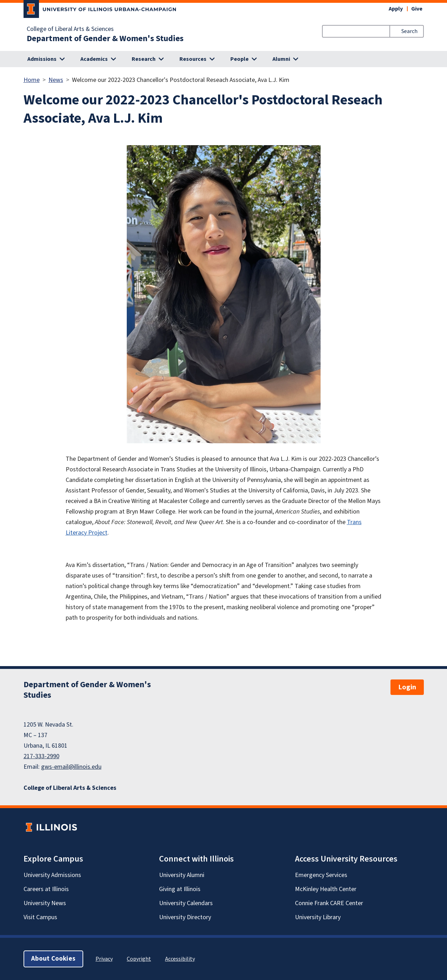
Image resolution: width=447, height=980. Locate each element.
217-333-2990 (41, 756)
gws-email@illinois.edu (71, 767)
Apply (396, 9)
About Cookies (53, 959)
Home (32, 80)
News (56, 80)
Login (407, 687)
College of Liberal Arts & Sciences (70, 29)
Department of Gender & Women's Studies (105, 39)
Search (409, 31)
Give (417, 9)
